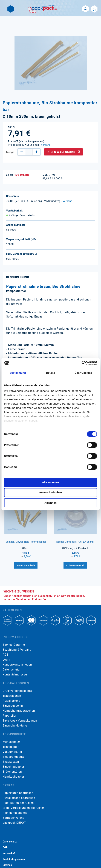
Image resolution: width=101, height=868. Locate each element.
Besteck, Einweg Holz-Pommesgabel (26, 542)
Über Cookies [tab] (83, 373)
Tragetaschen (12, 696)
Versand (46, 145)
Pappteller (10, 716)
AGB (6, 655)
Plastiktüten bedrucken (18, 803)
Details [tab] (51, 373)
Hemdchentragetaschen (19, 711)
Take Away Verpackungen (20, 721)
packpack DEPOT (14, 823)
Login (6, 660)
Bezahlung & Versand (17, 650)
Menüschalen (12, 742)
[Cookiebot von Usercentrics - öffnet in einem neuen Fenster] (81, 363)
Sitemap (7, 865)
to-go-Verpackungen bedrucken (24, 808)
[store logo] (43, 9)
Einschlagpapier (13, 767)
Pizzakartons (11, 701)
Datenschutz (11, 670)
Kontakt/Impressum (16, 674)
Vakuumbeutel (12, 752)
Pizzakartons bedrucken (19, 798)
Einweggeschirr (13, 706)
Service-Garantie (14, 645)
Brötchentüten (12, 772)
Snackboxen (11, 762)
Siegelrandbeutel (14, 757)
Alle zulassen (50, 482)
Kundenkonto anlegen (17, 665)
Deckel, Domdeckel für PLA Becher (75, 542)
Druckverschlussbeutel (18, 691)
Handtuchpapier (13, 777)
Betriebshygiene (13, 818)
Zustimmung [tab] (18, 373)
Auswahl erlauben (50, 492)
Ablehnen (50, 503)
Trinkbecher (11, 747)
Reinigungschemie (15, 813)
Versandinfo (9, 853)
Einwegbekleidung (15, 726)
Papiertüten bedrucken (18, 793)
